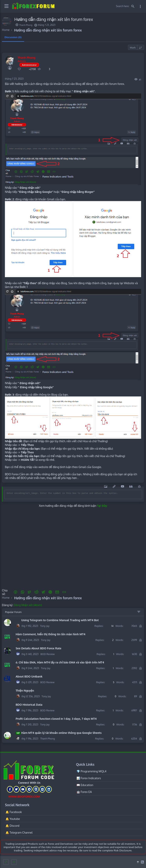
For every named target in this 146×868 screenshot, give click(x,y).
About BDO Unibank (29, 676)
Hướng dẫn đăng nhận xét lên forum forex (48, 30)
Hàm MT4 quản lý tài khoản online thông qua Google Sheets (59, 733)
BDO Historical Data (29, 704)
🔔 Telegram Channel (19, 832)
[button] (15, 592)
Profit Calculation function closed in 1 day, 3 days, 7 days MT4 (56, 719)
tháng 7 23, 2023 (14, 79)
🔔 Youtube (13, 819)
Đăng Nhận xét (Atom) (28, 605)
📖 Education (85, 785)
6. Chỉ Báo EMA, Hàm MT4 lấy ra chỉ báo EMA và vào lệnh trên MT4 (60, 662)
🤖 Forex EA (84, 792)
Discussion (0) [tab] (13, 37)
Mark (133, 48)
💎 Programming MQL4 (91, 771)
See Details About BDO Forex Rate (38, 648)
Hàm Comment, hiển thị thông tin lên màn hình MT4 (50, 634)
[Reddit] (36, 592)
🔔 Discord (12, 826)
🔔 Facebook (14, 812)
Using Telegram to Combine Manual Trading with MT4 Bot (57, 620)
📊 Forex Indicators (89, 778)
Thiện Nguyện (25, 690)
